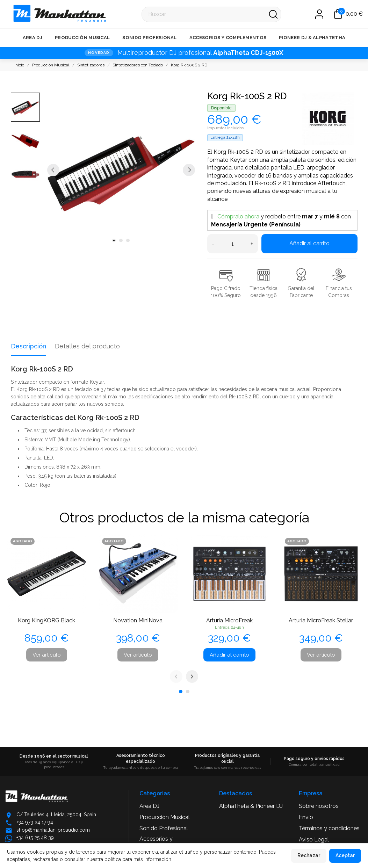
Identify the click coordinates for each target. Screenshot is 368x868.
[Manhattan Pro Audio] (14, 14)
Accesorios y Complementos (228, 38)
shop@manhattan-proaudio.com (53, 830)
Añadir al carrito (309, 243)
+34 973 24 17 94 (35, 822)
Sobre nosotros (319, 806)
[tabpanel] (121, 170)
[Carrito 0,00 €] (348, 14)
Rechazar (309, 855)
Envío (306, 817)
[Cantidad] (233, 244)
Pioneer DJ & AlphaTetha (312, 38)
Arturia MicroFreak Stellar (321, 620)
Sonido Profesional (149, 38)
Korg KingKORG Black (46, 620)
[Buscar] (211, 14)
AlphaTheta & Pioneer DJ (251, 806)
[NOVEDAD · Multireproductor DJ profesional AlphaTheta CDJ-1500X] (184, 53)
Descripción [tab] (28, 346)
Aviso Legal (314, 840)
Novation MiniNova (138, 620)
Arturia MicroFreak (229, 620)
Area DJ (33, 38)
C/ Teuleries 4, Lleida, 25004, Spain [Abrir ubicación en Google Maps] (56, 815)
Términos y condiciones (329, 828)
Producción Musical (82, 38)
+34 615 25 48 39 (35, 838)
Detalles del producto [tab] (87, 346)
